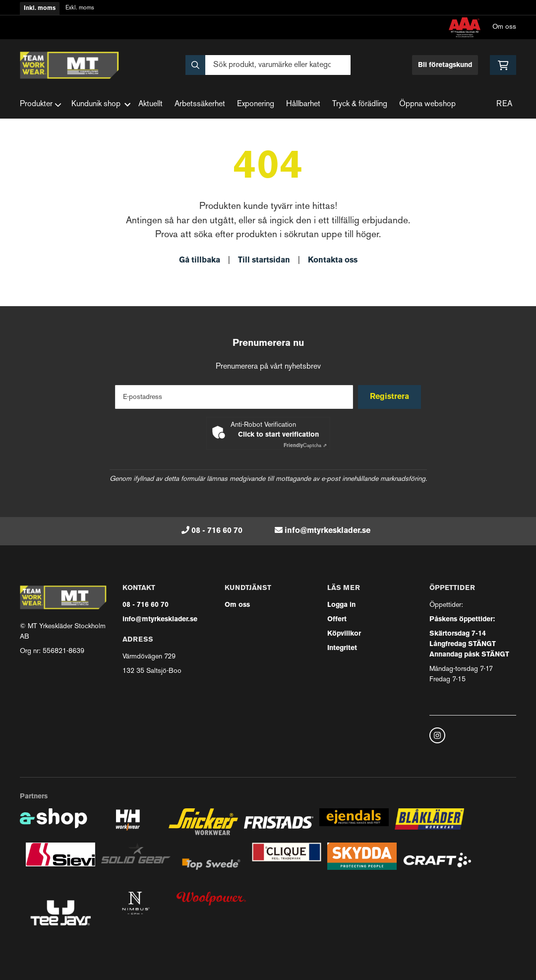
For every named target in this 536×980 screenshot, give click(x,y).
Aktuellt (150, 104)
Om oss (504, 27)
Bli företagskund (445, 65)
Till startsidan (264, 261)
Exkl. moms (80, 8)
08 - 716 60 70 (217, 531)
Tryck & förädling (360, 104)
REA (504, 104)
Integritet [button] (342, 648)
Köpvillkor (344, 634)
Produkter (41, 105)
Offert (337, 620)
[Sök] (268, 65)
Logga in (341, 605)
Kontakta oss (333, 261)
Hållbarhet (303, 104)
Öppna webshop (427, 104)
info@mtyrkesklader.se (328, 531)
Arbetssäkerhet (200, 104)
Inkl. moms (40, 8)
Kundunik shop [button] (101, 104)
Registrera (391, 397)
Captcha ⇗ (305, 446)
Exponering (256, 104)
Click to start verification (278, 435)
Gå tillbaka (200, 261)
